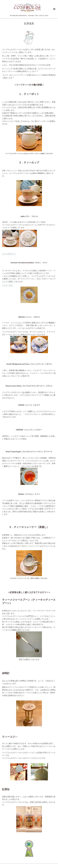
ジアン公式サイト (9, 254)
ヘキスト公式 (8, 285)
